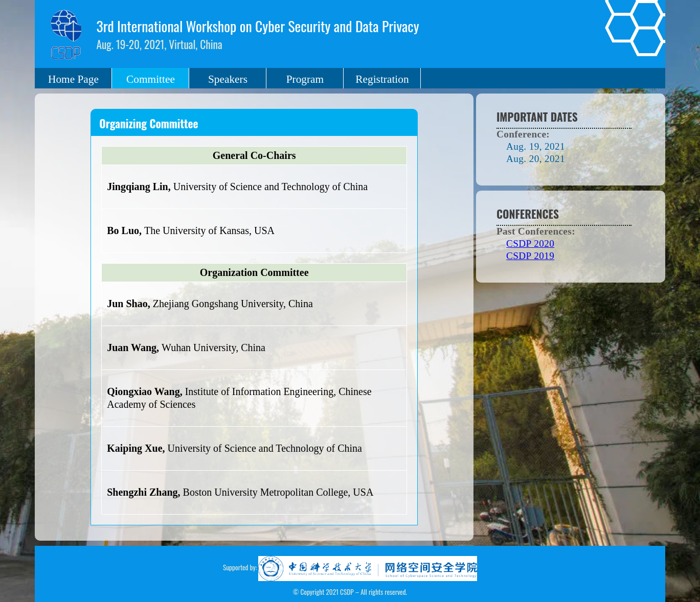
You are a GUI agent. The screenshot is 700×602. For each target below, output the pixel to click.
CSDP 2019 (530, 256)
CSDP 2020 (530, 244)
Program (305, 79)
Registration (382, 79)
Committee (151, 79)
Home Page (73, 79)
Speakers (228, 79)
